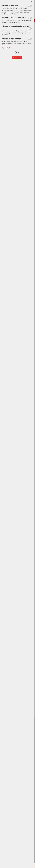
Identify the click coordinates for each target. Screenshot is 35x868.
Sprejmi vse (17, 58)
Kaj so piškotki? (7, 48)
